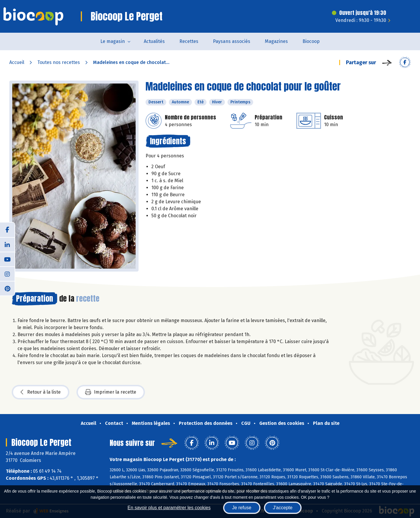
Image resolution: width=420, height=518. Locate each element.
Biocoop (311, 41)
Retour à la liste (41, 392)
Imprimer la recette (111, 392)
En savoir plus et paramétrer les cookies (169, 508)
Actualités (154, 41)
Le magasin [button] (113, 41)
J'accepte (283, 508)
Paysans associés (232, 41)
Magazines (276, 41)
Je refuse (242, 508)
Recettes (189, 41)
